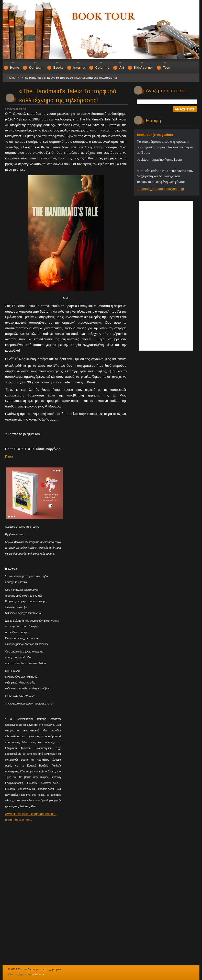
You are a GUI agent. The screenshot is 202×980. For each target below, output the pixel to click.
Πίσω (9, 457)
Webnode (38, 974)
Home (12, 78)
